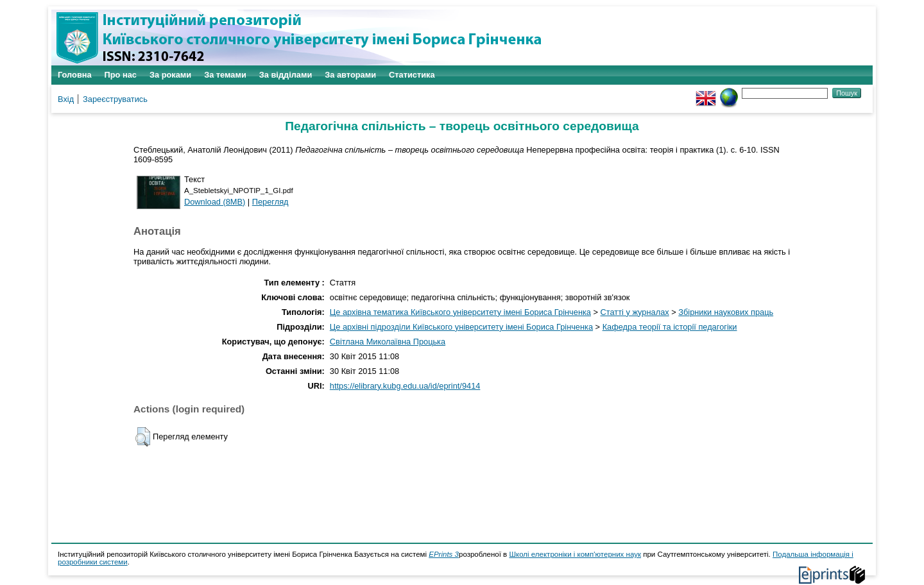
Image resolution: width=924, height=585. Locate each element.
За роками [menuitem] (170, 75)
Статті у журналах (635, 312)
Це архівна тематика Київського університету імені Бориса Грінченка (460, 312)
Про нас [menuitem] (121, 75)
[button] (143, 437)
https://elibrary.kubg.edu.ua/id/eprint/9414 (405, 386)
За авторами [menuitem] (350, 75)
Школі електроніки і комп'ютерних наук (575, 554)
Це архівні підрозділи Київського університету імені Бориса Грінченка (461, 327)
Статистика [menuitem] (412, 75)
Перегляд (270, 202)
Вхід (66, 99)
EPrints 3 (444, 554)
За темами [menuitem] (225, 75)
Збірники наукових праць (726, 312)
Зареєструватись (115, 99)
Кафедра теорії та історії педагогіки (670, 327)
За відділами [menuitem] (286, 75)
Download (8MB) (215, 202)
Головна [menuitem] (75, 75)
